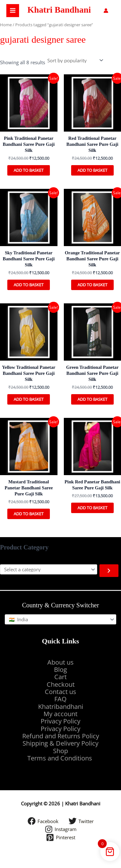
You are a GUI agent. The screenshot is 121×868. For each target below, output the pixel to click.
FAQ (60, 699)
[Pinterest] (61, 837)
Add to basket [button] (29, 170)
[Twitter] (81, 821)
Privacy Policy (60, 721)
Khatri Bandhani (59, 10)
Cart (60, 677)
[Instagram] (61, 829)
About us (60, 662)
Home (6, 25)
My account (60, 714)
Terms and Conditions (60, 758)
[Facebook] (43, 821)
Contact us (60, 692)
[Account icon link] (106, 11)
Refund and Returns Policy (61, 736)
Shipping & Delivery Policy (60, 743)
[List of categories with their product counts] (49, 570)
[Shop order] (75, 61)
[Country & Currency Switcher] (60, 620)
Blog (60, 670)
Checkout (61, 684)
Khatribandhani (61, 707)
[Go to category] (109, 571)
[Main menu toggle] (13, 10)
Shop (60, 751)
